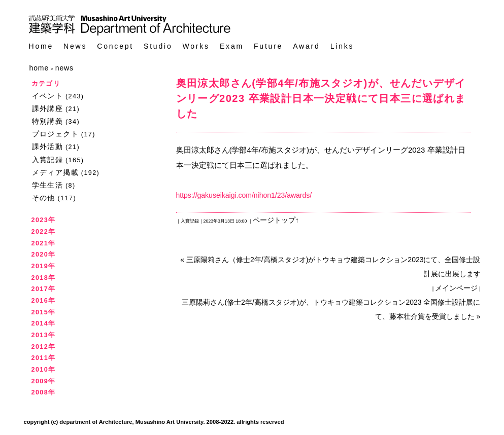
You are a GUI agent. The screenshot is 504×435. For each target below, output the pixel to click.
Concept (115, 46)
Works (196, 46)
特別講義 (48, 121)
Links (342, 46)
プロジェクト (55, 134)
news (64, 68)
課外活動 (48, 147)
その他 (44, 198)
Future (268, 46)
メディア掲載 (55, 172)
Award (306, 46)
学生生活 (48, 185)
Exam (232, 46)
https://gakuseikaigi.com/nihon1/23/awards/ (244, 195)
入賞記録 (48, 160)
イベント (48, 96)
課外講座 (48, 108)
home (39, 68)
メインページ (456, 288)
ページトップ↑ (276, 220)
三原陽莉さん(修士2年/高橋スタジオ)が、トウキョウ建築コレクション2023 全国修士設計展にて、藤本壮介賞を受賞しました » (331, 309)
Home (41, 46)
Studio (158, 46)
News (75, 46)
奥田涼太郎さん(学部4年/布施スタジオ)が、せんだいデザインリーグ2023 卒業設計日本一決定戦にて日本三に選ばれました (321, 98)
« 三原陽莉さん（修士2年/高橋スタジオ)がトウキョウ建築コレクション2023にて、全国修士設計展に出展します (330, 267)
